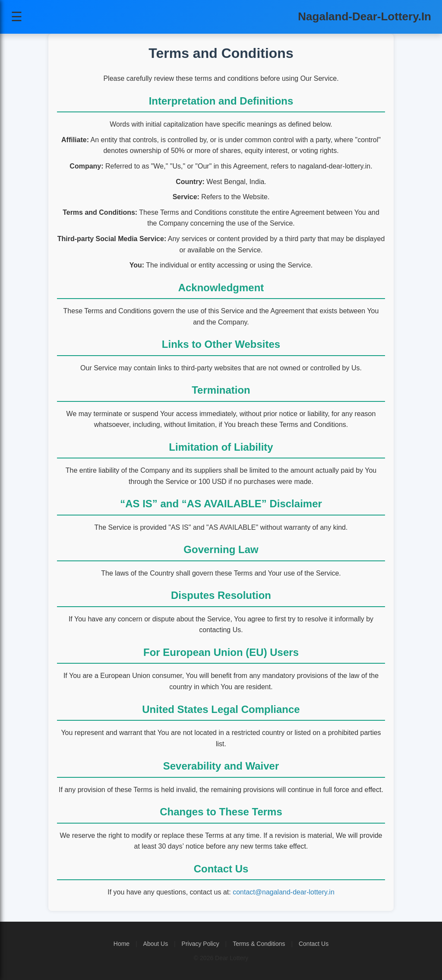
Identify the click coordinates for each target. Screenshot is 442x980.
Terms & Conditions (259, 944)
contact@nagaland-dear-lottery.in (284, 892)
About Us (156, 944)
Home (122, 944)
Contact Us (314, 944)
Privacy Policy (200, 944)
